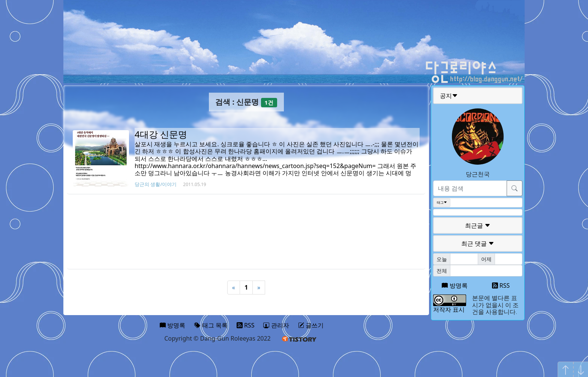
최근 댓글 (478, 243)
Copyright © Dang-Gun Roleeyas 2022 (217, 338)
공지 (449, 96)
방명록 (454, 285)
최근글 (478, 225)
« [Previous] (234, 287)
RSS (501, 285)
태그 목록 (211, 325)
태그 (442, 203)
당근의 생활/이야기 (156, 184)
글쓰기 (311, 325)
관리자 (276, 325)
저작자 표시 (449, 309)
